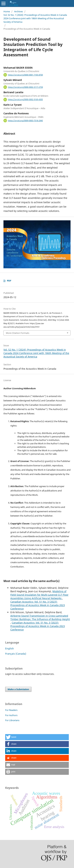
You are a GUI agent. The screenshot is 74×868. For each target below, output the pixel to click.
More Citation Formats (18, 333)
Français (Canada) (16, 654)
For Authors (11, 715)
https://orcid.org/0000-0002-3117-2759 (25, 87)
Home (7, 11)
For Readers (11, 710)
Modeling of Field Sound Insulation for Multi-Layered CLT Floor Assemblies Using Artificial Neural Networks (39, 595)
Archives (18, 11)
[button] (37, 737)
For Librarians (12, 720)
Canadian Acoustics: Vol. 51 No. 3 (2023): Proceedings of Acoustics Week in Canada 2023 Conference (38, 605)
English (10, 648)
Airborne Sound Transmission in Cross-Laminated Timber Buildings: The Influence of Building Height (40, 617)
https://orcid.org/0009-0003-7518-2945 (25, 121)
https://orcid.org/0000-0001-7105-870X (25, 75)
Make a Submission (18, 689)
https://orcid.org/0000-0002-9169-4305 (25, 100)
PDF (9, 281)
